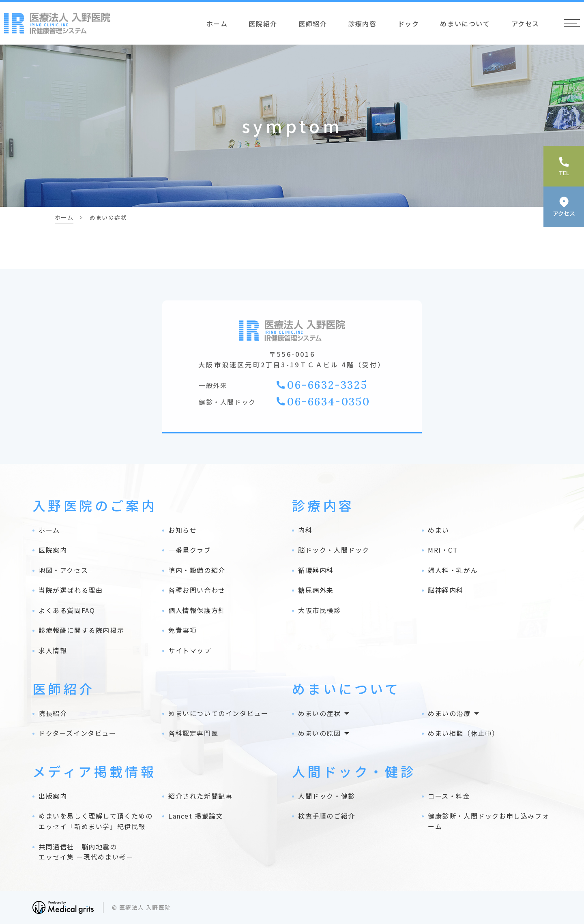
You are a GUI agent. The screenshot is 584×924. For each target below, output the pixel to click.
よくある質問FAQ (67, 610)
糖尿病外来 (316, 590)
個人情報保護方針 (197, 610)
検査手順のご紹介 (327, 816)
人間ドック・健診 (327, 796)
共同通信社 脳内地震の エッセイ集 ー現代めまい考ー (86, 852)
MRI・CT (443, 550)
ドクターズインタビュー (77, 733)
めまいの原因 (320, 733)
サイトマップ (190, 650)
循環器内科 (316, 570)
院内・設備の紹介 (197, 570)
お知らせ (182, 530)
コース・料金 (449, 796)
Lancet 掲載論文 (196, 816)
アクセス (525, 24)
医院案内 (53, 550)
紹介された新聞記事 (200, 796)
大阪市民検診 (320, 610)
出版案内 (53, 796)
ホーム (217, 24)
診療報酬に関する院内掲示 (81, 630)
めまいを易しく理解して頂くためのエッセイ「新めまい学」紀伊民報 (96, 821)
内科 (305, 530)
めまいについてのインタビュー (218, 713)
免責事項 (182, 630)
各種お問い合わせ (197, 590)
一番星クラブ (190, 550)
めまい (439, 530)
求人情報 (53, 650)
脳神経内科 (446, 590)
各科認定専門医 (193, 733)
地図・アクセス (63, 570)
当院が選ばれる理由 (71, 590)
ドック (409, 24)
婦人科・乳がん (453, 570)
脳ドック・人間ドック (334, 550)
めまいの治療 (449, 713)
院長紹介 (53, 713)
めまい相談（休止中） (464, 733)
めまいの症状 (320, 713)
